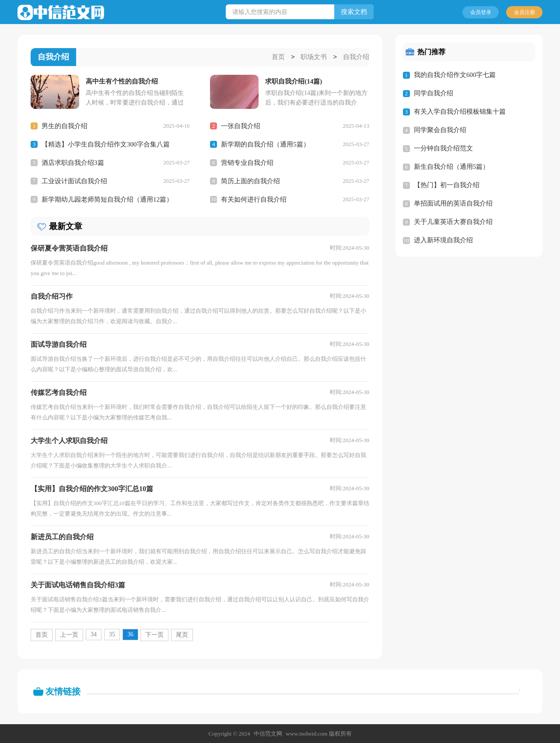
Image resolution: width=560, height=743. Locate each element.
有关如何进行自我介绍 (254, 199)
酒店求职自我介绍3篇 (73, 162)
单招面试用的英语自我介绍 (453, 203)
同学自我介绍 (434, 93)
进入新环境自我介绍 (443, 240)
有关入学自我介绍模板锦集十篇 (460, 112)
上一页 (69, 634)
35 (112, 634)
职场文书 (314, 57)
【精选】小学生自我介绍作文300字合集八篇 (106, 144)
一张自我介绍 (241, 126)
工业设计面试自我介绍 (74, 181)
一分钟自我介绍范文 (443, 148)
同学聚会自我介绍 (440, 130)
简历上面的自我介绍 (250, 181)
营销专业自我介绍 (247, 162)
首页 (278, 57)
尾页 (182, 634)
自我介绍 (356, 57)
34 (94, 634)
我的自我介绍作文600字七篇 (455, 75)
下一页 (154, 634)
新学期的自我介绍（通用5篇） (265, 144)
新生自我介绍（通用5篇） (452, 167)
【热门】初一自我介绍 (447, 185)
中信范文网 (268, 733)
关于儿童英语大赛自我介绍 (453, 222)
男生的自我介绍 (65, 126)
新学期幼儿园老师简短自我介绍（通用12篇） (107, 199)
